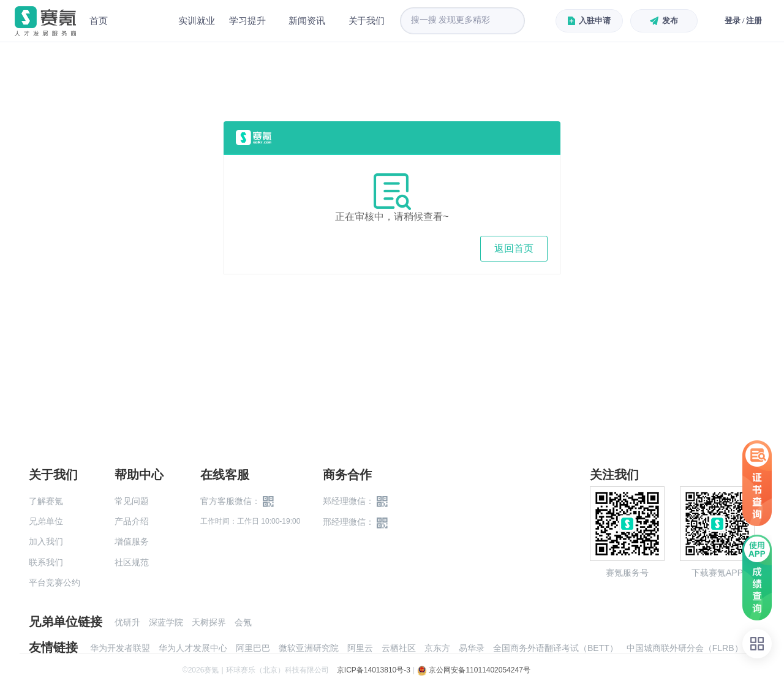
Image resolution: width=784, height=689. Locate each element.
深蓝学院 (166, 622)
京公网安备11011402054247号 (474, 670)
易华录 (472, 648)
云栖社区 (399, 648)
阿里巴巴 (253, 648)
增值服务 (132, 541)
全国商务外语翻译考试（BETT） (556, 648)
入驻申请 (589, 21)
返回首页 (514, 248)
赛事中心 (143, 21)
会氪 (243, 622)
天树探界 (209, 622)
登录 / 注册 (743, 21)
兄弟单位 (46, 521)
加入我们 (46, 541)
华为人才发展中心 (193, 648)
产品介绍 (132, 521)
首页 (99, 21)
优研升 (127, 622)
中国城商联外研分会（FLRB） (685, 648)
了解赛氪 (46, 501)
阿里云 (360, 648)
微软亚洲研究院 (309, 648)
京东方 (437, 648)
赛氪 (45, 21)
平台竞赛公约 (55, 582)
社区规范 (132, 562)
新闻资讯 (308, 21)
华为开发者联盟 (120, 648)
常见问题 (132, 501)
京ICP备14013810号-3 (374, 670)
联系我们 (46, 562)
